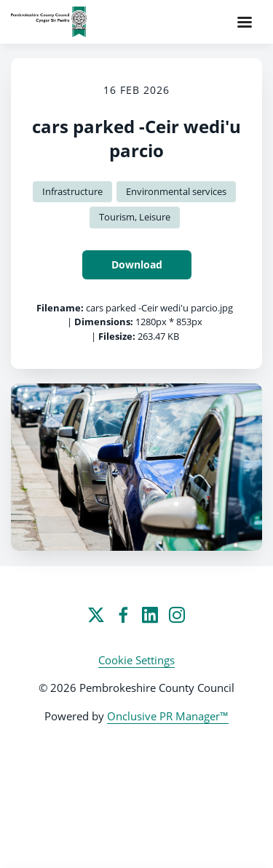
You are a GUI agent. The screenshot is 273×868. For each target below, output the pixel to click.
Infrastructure (72, 191)
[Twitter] (96, 615)
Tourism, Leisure (135, 217)
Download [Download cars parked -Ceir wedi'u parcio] (137, 264)
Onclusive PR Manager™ (168, 716)
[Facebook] (123, 615)
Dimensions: (104, 322)
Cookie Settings (136, 660)
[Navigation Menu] (245, 22)
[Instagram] (177, 615)
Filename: (60, 308)
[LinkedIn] (150, 615)
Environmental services (176, 191)
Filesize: (117, 336)
